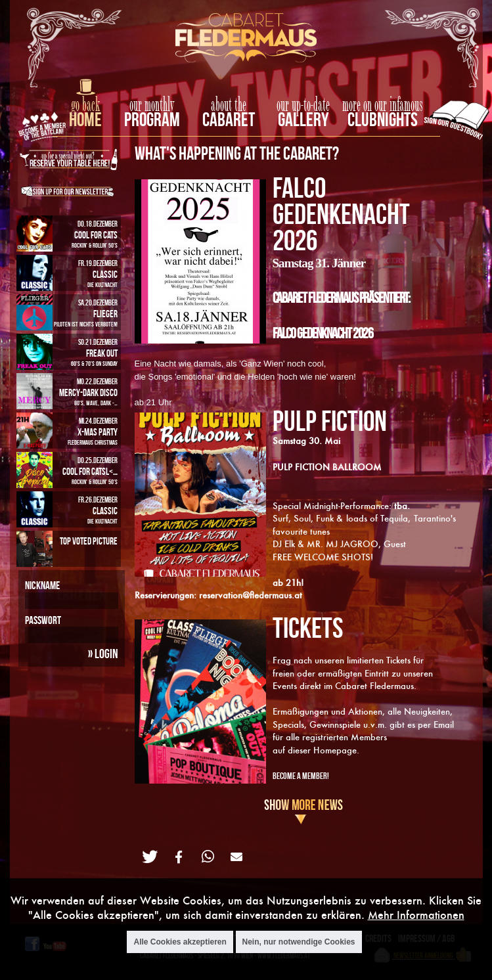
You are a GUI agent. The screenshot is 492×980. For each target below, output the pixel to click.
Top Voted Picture (89, 541)
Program (152, 119)
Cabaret (229, 119)
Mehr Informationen (416, 917)
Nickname (42, 585)
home (85, 119)
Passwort (43, 620)
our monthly (152, 105)
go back (85, 105)
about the (229, 105)
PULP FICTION (330, 420)
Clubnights (383, 119)
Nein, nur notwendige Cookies (299, 943)
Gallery (303, 119)
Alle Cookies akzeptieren (180, 943)
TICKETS (308, 627)
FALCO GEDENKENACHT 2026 (341, 213)
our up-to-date (303, 105)
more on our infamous (383, 105)
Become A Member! (301, 775)
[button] (150, 857)
